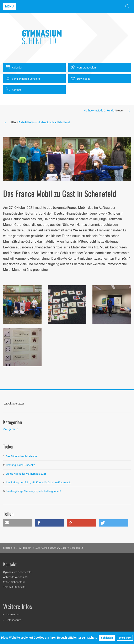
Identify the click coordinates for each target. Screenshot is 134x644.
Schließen (107, 638)
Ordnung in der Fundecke (20, 465)
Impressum (13, 614)
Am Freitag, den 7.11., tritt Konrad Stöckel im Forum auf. (38, 482)
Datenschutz (13, 620)
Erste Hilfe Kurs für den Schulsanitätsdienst (44, 122)
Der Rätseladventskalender (22, 456)
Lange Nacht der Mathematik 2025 (26, 474)
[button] (18, 523)
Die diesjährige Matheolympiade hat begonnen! (33, 491)
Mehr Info (125, 638)
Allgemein (25, 548)
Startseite (9, 548)
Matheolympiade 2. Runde (99, 111)
